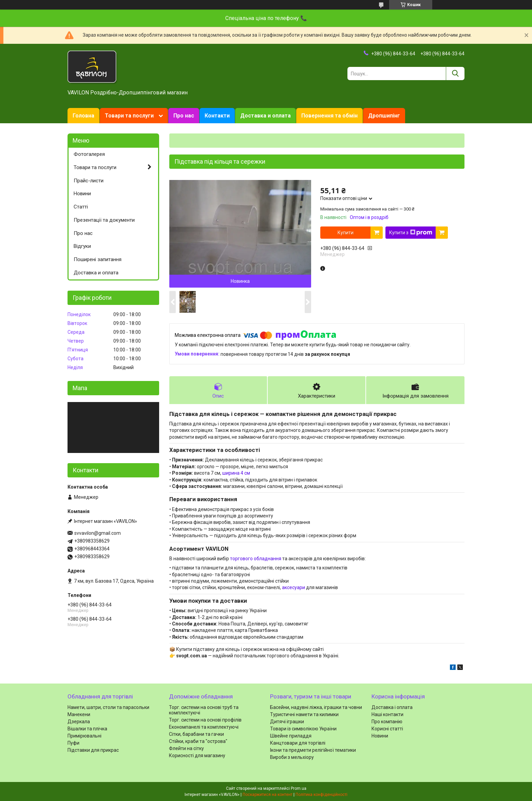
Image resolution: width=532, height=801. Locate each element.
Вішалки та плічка (87, 729)
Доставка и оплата (265, 116)
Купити (346, 233)
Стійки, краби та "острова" (198, 741)
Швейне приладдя (291, 736)
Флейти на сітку (186, 748)
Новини (82, 194)
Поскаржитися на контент (268, 795)
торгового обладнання (256, 559)
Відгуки (82, 246)
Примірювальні (84, 736)
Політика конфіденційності (321, 795)
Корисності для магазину (197, 756)
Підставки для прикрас (93, 750)
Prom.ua (299, 788)
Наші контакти (387, 714)
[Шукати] (455, 74)
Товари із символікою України (303, 729)
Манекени (79, 714)
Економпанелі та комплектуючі (204, 727)
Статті (81, 207)
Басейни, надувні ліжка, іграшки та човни (316, 707)
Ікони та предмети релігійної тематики (313, 750)
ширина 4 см (236, 473)
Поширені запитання (98, 259)
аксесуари (293, 587)
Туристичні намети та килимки (304, 714)
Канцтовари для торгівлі (298, 743)
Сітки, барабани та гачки (196, 734)
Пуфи (73, 743)
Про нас (184, 116)
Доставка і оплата (392, 707)
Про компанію (387, 722)
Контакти (217, 116)
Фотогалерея (89, 154)
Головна (83, 116)
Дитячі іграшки (287, 722)
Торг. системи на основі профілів (205, 720)
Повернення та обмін (329, 116)
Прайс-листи (89, 181)
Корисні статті (387, 729)
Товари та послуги (129, 116)
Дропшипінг (384, 116)
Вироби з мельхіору (292, 757)
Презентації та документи (104, 220)
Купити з (411, 233)
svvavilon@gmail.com (98, 533)
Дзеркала (79, 722)
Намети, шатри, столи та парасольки (108, 707)
